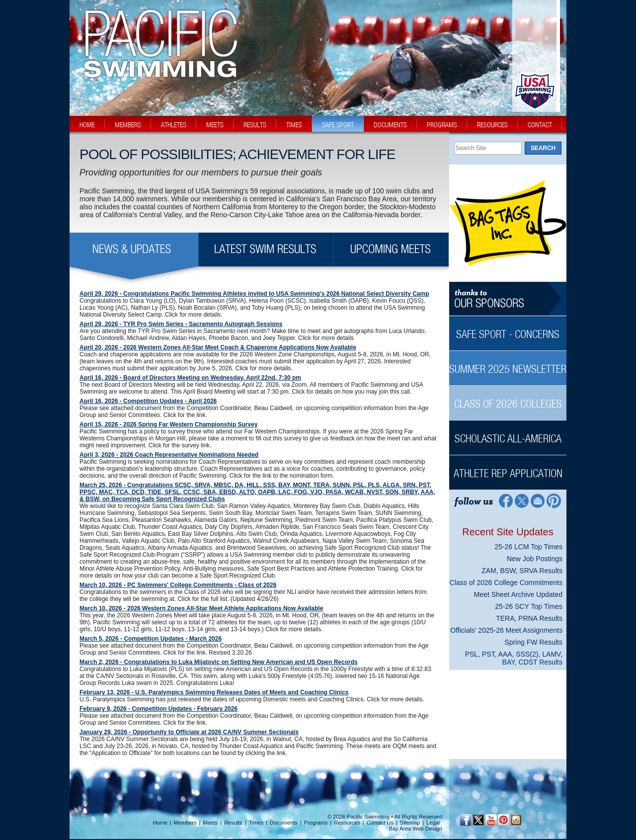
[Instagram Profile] (516, 820)
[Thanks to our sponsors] (508, 299)
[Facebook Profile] (505, 500)
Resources (347, 823)
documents (390, 125)
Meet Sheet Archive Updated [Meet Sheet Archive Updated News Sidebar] (518, 594)
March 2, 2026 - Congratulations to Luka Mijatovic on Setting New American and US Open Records (219, 662)
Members (185, 823)
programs (442, 125)
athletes (174, 125)
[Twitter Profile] (521, 500)
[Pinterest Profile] (554, 500)
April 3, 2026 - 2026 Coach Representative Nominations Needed (169, 455)
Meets (210, 823)
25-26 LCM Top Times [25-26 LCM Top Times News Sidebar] (528, 547)
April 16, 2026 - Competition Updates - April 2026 (148, 401)
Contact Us (380, 823)
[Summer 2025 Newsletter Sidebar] (508, 364)
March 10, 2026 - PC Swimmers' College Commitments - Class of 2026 (178, 585)
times (294, 125)
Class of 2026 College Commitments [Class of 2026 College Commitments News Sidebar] (506, 583)
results (255, 125)
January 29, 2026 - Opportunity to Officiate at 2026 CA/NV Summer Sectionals (189, 732)
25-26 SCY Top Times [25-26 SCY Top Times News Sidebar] (529, 606)
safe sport (338, 125)
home (87, 125)
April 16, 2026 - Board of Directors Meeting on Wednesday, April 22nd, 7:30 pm (190, 378)
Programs (316, 823)
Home (160, 823)
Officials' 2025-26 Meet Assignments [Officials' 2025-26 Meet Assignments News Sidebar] (506, 630)
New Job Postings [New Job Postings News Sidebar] (535, 559)
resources (492, 125)
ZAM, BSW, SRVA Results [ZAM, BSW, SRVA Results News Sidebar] (522, 571)
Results (233, 823)
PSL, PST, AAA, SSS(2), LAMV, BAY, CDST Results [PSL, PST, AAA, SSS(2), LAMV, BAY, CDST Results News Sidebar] (514, 658)
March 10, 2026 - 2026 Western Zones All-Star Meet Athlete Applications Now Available (201, 608)
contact (540, 125)
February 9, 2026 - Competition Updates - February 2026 (159, 709)
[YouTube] (491, 820)
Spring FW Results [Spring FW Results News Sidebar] (533, 642)
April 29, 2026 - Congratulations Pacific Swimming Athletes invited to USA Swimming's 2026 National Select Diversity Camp (254, 294)
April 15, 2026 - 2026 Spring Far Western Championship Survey (169, 424)
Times (256, 823)
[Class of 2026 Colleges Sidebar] (508, 398)
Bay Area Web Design (416, 829)
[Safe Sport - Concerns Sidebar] (508, 329)
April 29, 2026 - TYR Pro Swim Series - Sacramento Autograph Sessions (181, 324)
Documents (284, 823)
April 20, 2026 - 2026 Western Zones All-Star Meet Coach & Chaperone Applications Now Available (218, 347)
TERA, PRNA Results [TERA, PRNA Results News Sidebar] (529, 618)
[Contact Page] (538, 500)
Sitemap (410, 823)
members (128, 125)
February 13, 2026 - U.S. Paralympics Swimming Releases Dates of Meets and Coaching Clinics (214, 692)
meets (215, 125)
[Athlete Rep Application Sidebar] (508, 468)
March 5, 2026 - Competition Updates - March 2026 (151, 639)
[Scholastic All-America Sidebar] (508, 433)
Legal (433, 823)
